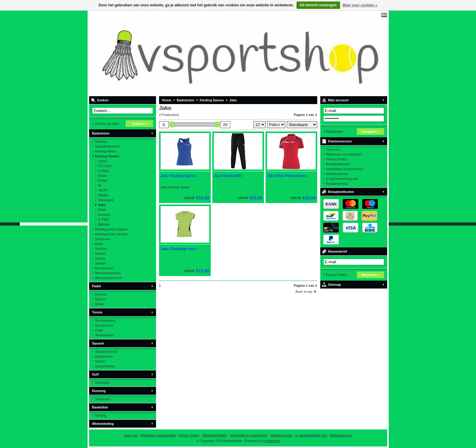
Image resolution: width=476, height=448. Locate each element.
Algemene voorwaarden (344, 154)
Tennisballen (104, 335)
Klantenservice (340, 141)
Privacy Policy (337, 159)
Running (99, 391)
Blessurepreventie (109, 278)
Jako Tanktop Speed (178, 176)
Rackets (101, 142)
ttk (100, 185)
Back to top (304, 292)
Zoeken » (139, 124)
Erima (103, 180)
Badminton (101, 133)
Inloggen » (370, 131)
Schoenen (103, 239)
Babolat (104, 224)
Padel (97, 286)
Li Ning (103, 171)
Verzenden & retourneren (345, 169)
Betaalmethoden (339, 164)
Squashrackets (106, 352)
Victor (102, 176)
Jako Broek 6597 (228, 176)
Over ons (333, 149)
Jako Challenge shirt (178, 249)
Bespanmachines (108, 273)
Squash (98, 343)
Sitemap (335, 285)
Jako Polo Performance (287, 176)
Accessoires (104, 268)
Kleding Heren (106, 151)
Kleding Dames (107, 156)
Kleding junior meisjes (111, 234)
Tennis (97, 312)
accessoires (104, 356)
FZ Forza (105, 166)
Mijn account (338, 100)
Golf (96, 374)
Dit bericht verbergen (318, 5)
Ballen (100, 304)
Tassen (101, 258)
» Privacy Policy (335, 275)
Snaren (101, 254)
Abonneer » (370, 275)
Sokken (101, 263)
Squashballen (105, 366)
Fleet (102, 210)
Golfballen (103, 383)
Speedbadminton (108, 146)
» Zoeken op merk (106, 124)
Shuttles (101, 249)
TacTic (103, 190)
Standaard (106, 200)
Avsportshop (170, 53)
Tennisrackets (105, 320)
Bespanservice (337, 184)
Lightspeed (272, 441)
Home (167, 100)
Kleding (101, 415)
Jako (102, 205)
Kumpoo (104, 215)
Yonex (103, 161)
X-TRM (104, 219)
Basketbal (100, 407)
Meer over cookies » (360, 5)
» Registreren (333, 131)
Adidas (103, 195)
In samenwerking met (342, 179)
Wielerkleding (103, 424)
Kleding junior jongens (112, 229)
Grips (99, 244)
